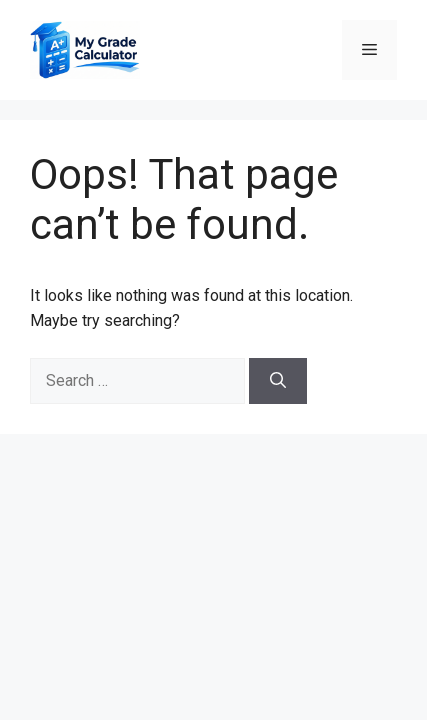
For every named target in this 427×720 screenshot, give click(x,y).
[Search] (278, 381)
